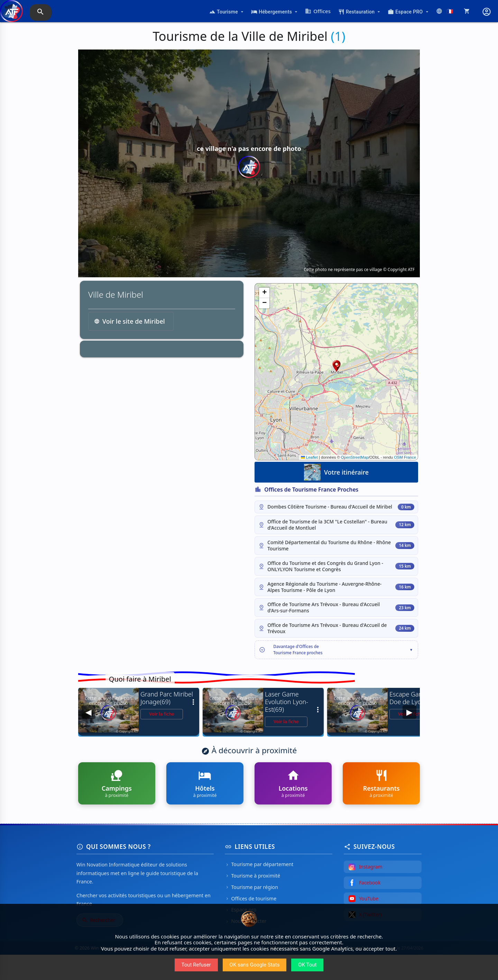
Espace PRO (409, 12)
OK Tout (307, 965)
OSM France (405, 457)
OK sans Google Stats (255, 965)
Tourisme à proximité (252, 901)
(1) (338, 36)
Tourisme (227, 12)
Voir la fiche (162, 739)
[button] (336, 366)
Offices (318, 11)
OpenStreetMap (355, 457)
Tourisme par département (259, 890)
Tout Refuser (196, 965)
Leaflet (309, 457)
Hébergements (275, 12)
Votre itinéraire (336, 472)
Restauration (360, 12)
